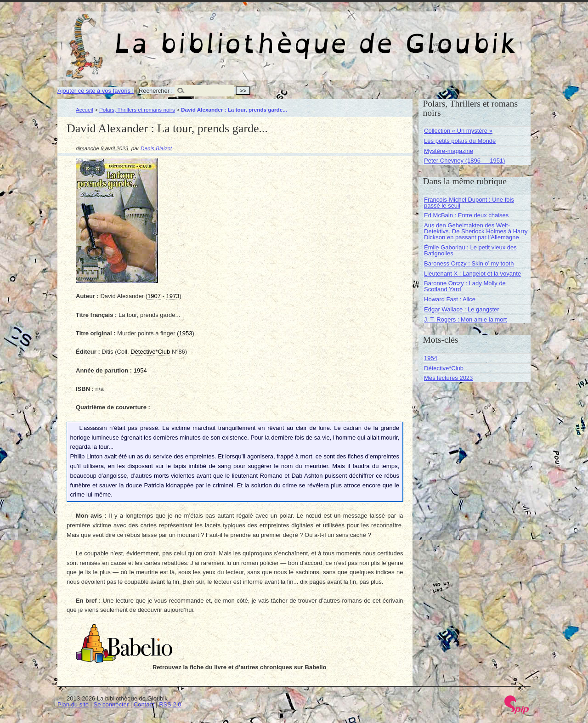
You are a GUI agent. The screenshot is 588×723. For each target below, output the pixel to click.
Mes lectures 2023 (448, 378)
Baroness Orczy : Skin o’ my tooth (469, 263)
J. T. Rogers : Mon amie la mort (465, 319)
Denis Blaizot (156, 148)
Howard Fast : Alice (450, 299)
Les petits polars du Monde (460, 141)
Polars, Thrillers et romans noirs (137, 110)
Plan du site (73, 704)
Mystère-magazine (449, 151)
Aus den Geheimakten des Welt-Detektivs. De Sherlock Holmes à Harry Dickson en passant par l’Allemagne (476, 231)
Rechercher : (156, 91)
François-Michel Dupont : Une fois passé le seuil (469, 203)
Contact (144, 704)
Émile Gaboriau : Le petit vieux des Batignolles (470, 250)
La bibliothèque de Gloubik (391, 36)
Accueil (85, 110)
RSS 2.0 (170, 704)
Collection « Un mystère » (458, 131)
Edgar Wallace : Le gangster (462, 309)
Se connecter (111, 704)
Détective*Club (444, 368)
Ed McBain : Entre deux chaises (466, 215)
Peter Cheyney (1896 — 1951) (464, 161)
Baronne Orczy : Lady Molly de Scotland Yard (465, 286)
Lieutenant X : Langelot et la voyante (472, 274)
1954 (431, 358)
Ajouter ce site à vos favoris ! (96, 91)
